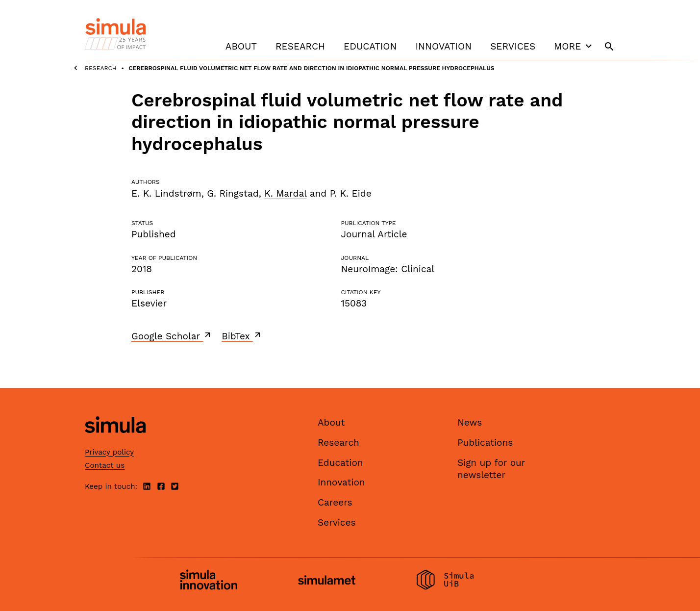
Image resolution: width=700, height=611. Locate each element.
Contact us (105, 465)
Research (300, 46)
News (470, 422)
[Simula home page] (115, 442)
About (241, 46)
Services (513, 46)
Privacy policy (109, 452)
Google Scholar (172, 336)
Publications (485, 443)
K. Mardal (285, 193)
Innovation (443, 46)
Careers (335, 502)
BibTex (242, 336)
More (574, 46)
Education (370, 46)
